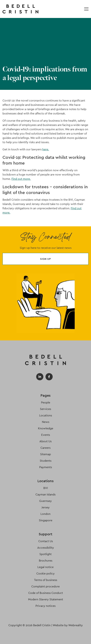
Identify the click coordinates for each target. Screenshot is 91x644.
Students (46, 461)
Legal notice (45, 567)
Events (46, 435)
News (46, 422)
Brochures (46, 561)
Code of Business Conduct (46, 593)
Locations (46, 415)
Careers (45, 448)
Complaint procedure (45, 586)
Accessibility (46, 548)
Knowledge (46, 428)
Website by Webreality (68, 625)
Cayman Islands (45, 494)
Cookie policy (45, 573)
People (46, 402)
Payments (46, 467)
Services (45, 409)
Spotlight (45, 554)
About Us (45, 441)
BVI (46, 488)
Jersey (45, 507)
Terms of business (46, 580)
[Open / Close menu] (86, 9)
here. (46, 149)
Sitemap (45, 454)
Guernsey (45, 501)
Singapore (46, 520)
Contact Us (46, 541)
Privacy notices (45, 606)
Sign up (45, 259)
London (45, 514)
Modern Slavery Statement (46, 599)
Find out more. (21, 179)
